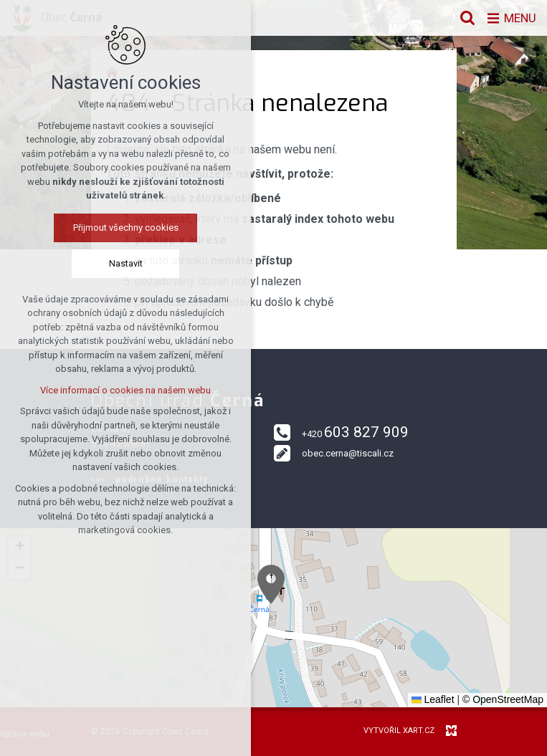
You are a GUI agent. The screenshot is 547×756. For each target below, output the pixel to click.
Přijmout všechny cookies (126, 228)
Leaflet (433, 699)
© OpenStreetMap (503, 699)
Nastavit (126, 263)
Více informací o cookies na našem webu (125, 390)
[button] (271, 584)
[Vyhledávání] (465, 18)
